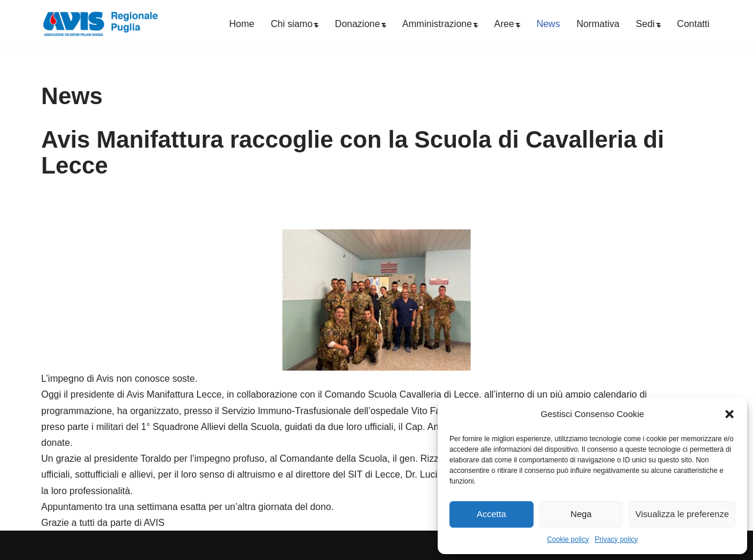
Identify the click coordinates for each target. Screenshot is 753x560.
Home (242, 24)
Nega (581, 514)
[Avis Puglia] (100, 24)
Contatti (693, 24)
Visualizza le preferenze (682, 514)
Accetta (491, 514)
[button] (729, 414)
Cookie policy (568, 539)
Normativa (598, 24)
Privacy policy (616, 539)
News (548, 24)
